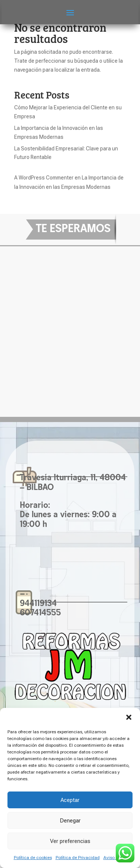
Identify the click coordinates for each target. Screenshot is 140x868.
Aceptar (70, 800)
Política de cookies (33, 858)
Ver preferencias (70, 841)
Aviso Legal (115, 858)
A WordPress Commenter (44, 178)
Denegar (70, 821)
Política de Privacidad (78, 858)
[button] (129, 717)
